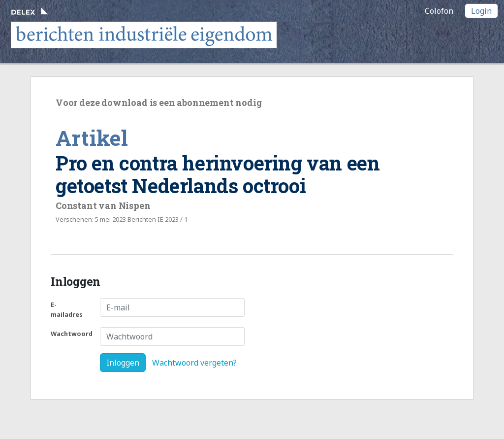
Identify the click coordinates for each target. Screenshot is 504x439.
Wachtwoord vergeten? (194, 363)
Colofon (439, 11)
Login (481, 11)
